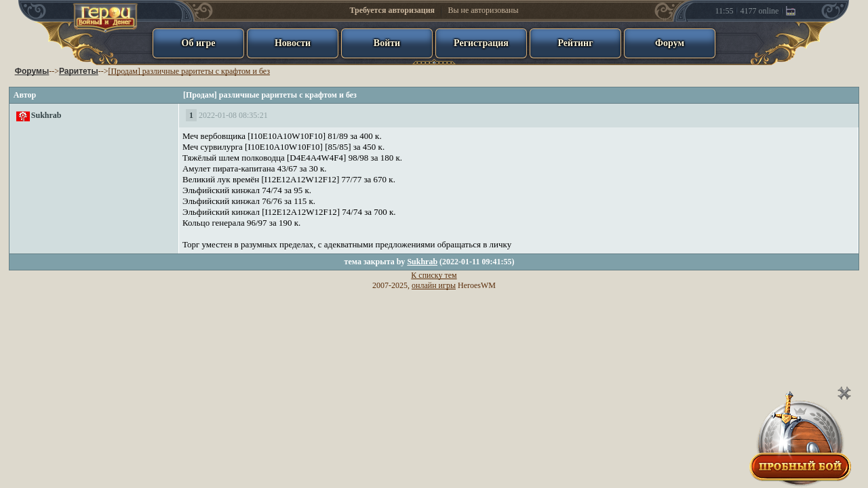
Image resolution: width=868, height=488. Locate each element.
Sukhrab (46, 115)
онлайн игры (434, 285)
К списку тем (434, 275)
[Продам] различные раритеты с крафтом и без (189, 71)
